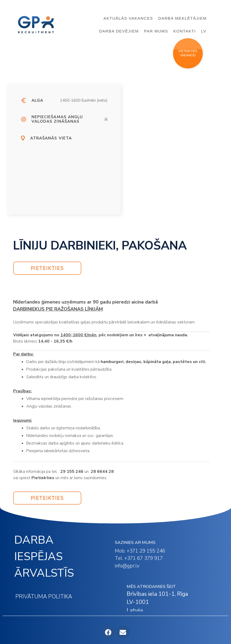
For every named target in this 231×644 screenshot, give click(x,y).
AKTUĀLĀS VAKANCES (128, 18)
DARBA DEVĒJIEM (119, 31)
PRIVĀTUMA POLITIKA (44, 597)
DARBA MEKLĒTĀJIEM (184, 18)
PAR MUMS (156, 31)
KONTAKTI (185, 31)
